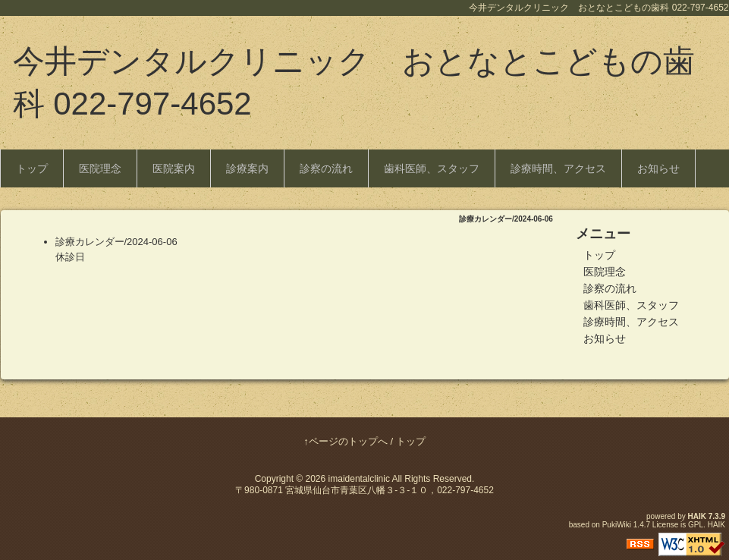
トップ (32, 168)
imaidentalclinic (359, 479)
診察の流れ (326, 168)
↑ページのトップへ (346, 441)
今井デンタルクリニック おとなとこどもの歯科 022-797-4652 (354, 82)
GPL (696, 525)
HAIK (697, 516)
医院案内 (174, 168)
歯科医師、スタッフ (432, 168)
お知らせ (658, 168)
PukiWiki (617, 525)
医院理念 (100, 168)
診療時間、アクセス (558, 168)
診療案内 (247, 168)
